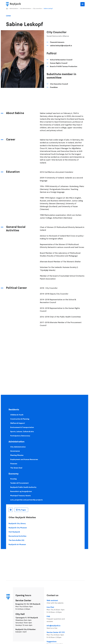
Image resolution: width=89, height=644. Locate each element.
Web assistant (59, 602)
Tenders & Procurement (19, 483)
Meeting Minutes (17, 455)
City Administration (26, 8)
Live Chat (59, 610)
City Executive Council (59, 84)
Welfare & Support (18, 423)
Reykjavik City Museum (18, 528)
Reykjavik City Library (17, 523)
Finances (14, 464)
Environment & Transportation (22, 427)
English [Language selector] (11, 510)
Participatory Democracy (20, 436)
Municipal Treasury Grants (20, 496)
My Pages (22, 510)
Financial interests (57, 42)
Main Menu (83, 4)
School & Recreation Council (61, 60)
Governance (15, 451)
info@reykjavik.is (59, 627)
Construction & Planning (20, 419)
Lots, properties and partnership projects (26, 500)
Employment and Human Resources (24, 459)
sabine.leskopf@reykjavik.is (61, 46)
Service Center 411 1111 (59, 635)
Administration (14, 8)
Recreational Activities (17, 536)
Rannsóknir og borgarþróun (21, 491)
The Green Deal (16, 468)
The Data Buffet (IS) (16, 540)
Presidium (54, 87)
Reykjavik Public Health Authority (23, 487)
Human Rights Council (59, 63)
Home (7, 9)
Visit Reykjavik (14, 532)
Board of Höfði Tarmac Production (64, 66)
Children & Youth (17, 415)
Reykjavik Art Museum (17, 544)
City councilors (37, 8)
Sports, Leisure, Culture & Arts (22, 431)
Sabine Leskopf (48, 8)
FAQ (59, 619)
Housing (13, 479)
